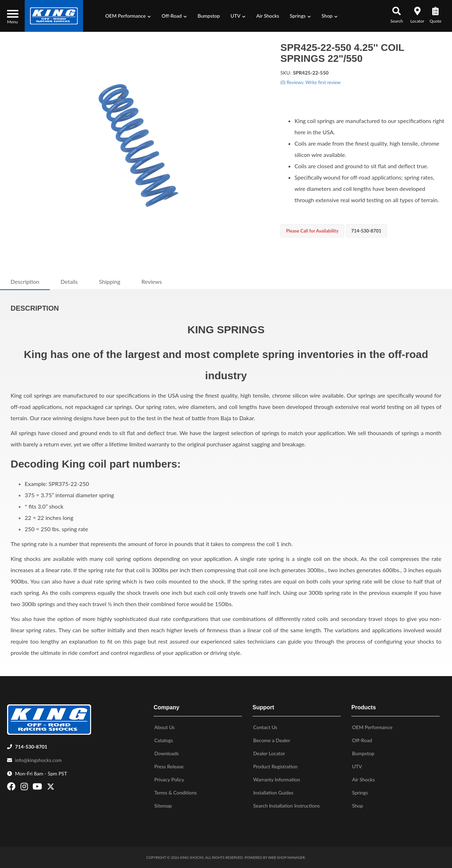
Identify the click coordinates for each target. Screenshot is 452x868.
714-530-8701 (31, 747)
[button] (128, 16)
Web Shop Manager (286, 857)
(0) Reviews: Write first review (310, 82)
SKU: (286, 73)
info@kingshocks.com (38, 760)
